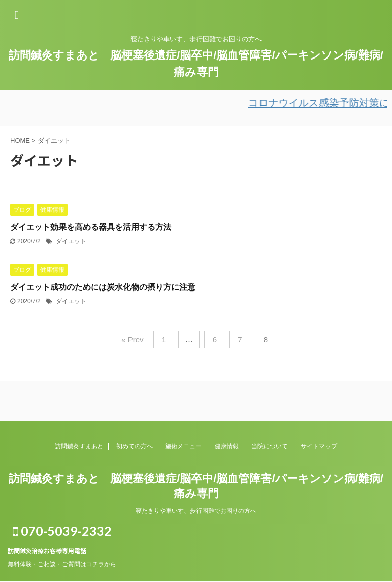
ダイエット (71, 241)
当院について (270, 446)
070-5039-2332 (62, 531)
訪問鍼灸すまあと (79, 446)
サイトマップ (319, 446)
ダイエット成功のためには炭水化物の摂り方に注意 (103, 287)
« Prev (132, 340)
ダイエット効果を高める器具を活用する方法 (91, 227)
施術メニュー (183, 446)
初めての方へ (135, 446)
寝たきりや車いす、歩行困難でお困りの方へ (196, 511)
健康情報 (227, 446)
